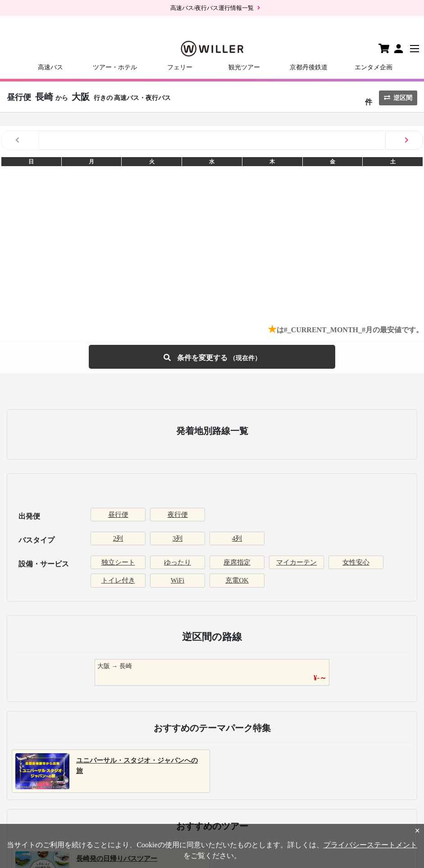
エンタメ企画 (374, 67)
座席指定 (237, 562)
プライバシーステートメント (370, 845)
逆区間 (398, 98)
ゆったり (178, 562)
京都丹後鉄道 (309, 67)
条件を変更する (212, 357)
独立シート (118, 562)
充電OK (237, 580)
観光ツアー (244, 67)
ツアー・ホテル (115, 67)
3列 (178, 538)
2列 (118, 538)
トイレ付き (118, 580)
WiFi (178, 580)
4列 (237, 538)
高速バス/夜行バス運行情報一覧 (212, 8)
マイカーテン (296, 562)
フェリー (180, 67)
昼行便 (118, 515)
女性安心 (356, 562)
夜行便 (178, 515)
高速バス (50, 67)
